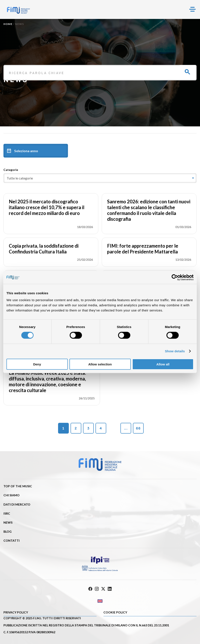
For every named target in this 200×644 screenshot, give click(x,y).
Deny (37, 364)
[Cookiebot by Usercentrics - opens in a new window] (175, 278)
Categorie (11, 170)
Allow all (163, 364)
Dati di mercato (17, 504)
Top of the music (18, 486)
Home (8, 24)
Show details (175, 351)
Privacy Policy (16, 612)
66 (138, 428)
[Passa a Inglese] (100, 601)
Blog (8, 531)
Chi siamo (12, 495)
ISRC (7, 513)
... (126, 428)
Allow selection (100, 364)
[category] (100, 178)
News (8, 522)
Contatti (12, 540)
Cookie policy (115, 612)
